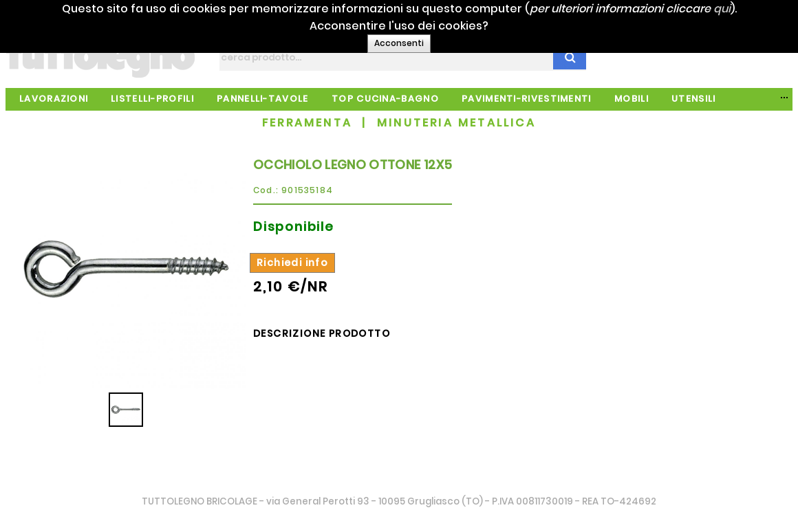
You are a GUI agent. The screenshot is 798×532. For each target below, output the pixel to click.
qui (740, 9)
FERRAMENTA (307, 123)
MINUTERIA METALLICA (456, 123)
